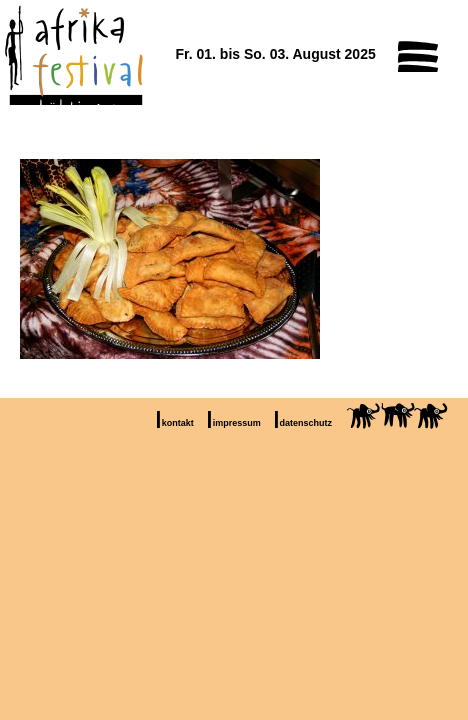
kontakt (178, 423)
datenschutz (306, 423)
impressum (237, 423)
